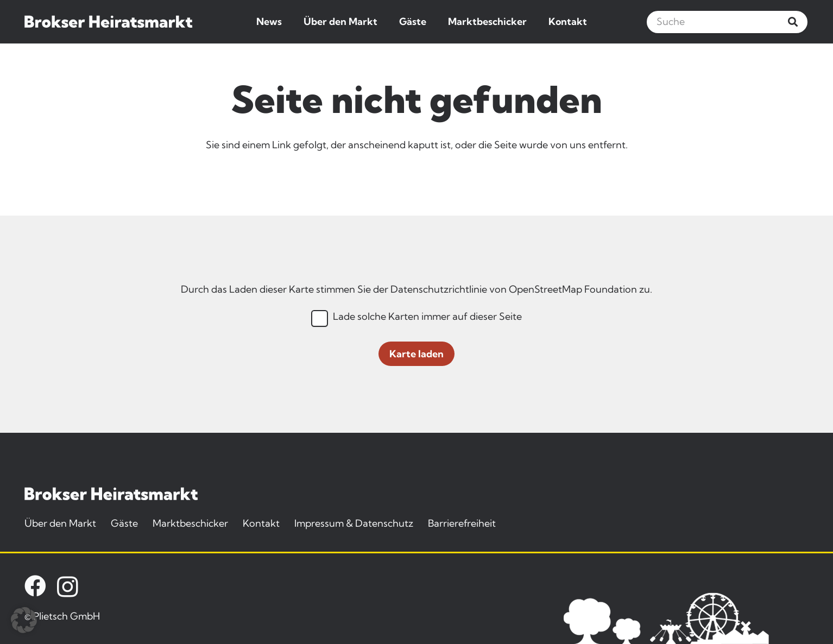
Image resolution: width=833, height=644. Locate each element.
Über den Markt (60, 523)
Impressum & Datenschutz (354, 523)
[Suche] (727, 22)
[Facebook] (35, 586)
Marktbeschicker (190, 523)
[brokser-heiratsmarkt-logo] (109, 22)
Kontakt (261, 523)
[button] (24, 620)
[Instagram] (68, 587)
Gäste (124, 523)
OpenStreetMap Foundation (573, 289)
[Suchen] (793, 22)
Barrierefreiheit (462, 523)
